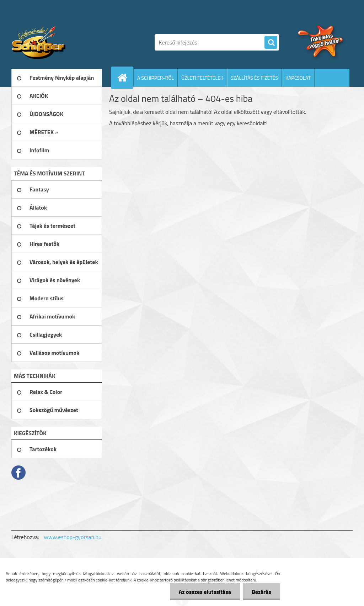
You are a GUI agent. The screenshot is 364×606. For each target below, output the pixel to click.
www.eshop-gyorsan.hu (73, 537)
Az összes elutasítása (205, 592)
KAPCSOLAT (298, 78)
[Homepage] (125, 78)
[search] (271, 43)
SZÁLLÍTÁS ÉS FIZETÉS (254, 78)
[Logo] (60, 42)
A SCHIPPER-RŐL (156, 78)
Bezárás (261, 592)
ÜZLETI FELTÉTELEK (202, 78)
